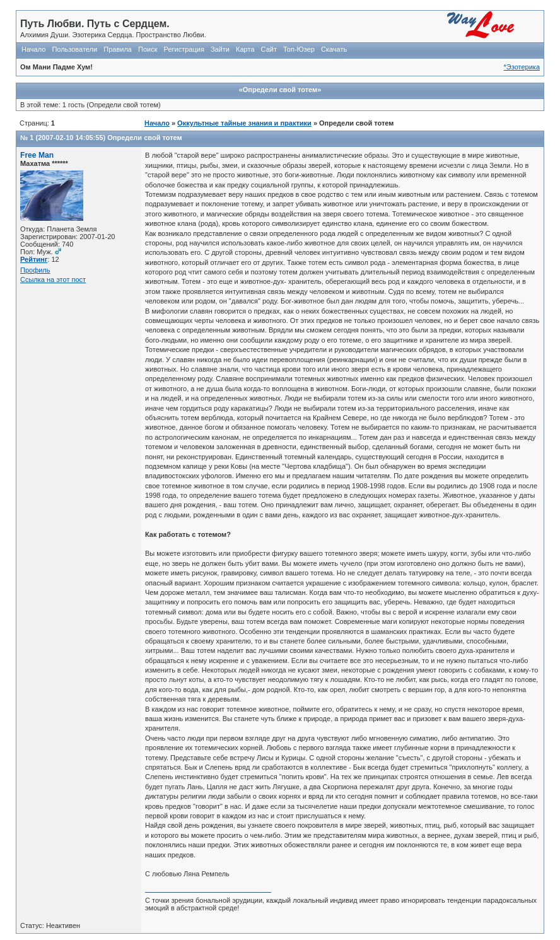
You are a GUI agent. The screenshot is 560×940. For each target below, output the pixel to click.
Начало (33, 49)
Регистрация (184, 49)
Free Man (37, 155)
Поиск (148, 49)
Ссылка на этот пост (53, 279)
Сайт (269, 49)
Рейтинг (34, 259)
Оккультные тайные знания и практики (244, 123)
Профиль (35, 270)
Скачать (334, 49)
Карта (245, 49)
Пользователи (74, 49)
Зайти (220, 49)
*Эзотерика (522, 67)
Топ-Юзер (299, 49)
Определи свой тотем (144, 138)
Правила (118, 49)
